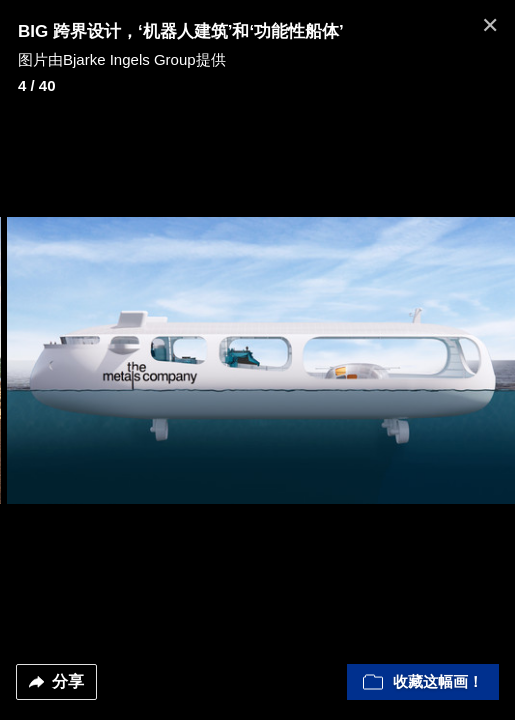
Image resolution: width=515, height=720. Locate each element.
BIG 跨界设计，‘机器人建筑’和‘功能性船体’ (181, 31)
